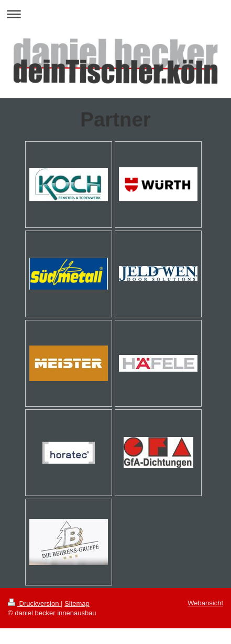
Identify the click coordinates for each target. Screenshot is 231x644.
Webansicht (205, 603)
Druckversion (34, 603)
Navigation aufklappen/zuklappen (115, 14)
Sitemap (77, 603)
